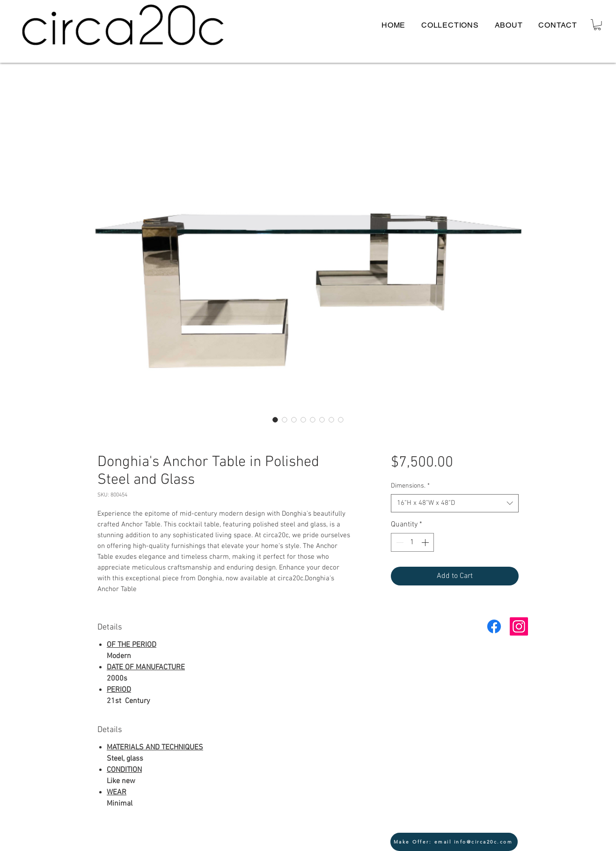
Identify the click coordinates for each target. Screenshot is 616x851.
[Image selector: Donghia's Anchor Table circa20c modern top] (285, 420)
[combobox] (455, 503)
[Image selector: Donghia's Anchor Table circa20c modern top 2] (341, 420)
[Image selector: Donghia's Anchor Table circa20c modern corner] (313, 420)
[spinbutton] (412, 542)
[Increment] (426, 542)
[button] (597, 25)
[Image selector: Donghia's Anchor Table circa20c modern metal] (331, 420)
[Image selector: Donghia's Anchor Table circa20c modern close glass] (303, 420)
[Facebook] (494, 626)
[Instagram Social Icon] (519, 626)
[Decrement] (399, 542)
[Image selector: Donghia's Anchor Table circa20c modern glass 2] (322, 420)
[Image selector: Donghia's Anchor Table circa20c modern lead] (275, 420)
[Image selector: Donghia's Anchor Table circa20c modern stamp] (294, 420)
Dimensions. (410, 486)
